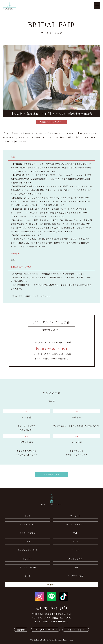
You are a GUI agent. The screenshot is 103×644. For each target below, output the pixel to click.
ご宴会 (75, 567)
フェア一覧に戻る (51, 474)
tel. (51, 348)
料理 (75, 533)
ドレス (75, 542)
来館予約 (51, 584)
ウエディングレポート (28, 550)
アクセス (75, 550)
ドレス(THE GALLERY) (45, 630)
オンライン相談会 (28, 567)
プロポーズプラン (28, 533)
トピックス (28, 559)
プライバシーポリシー (76, 630)
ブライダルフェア (28, 524)
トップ (28, 516)
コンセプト (75, 516)
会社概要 (21, 630)
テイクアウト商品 (75, 576)
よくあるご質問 (75, 559)
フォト (28, 542)
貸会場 (28, 576)
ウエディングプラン (75, 524)
